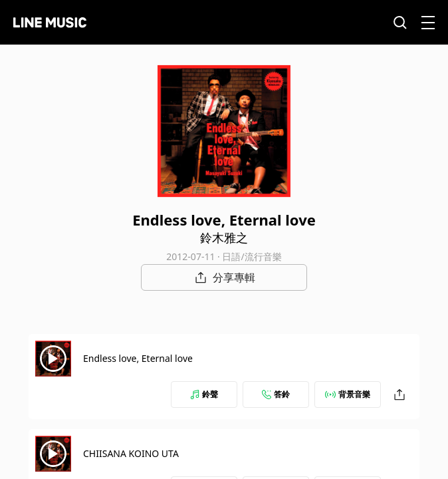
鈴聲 (204, 394)
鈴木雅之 (224, 238)
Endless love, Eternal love (138, 358)
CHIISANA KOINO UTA (131, 453)
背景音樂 (348, 394)
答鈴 (276, 394)
